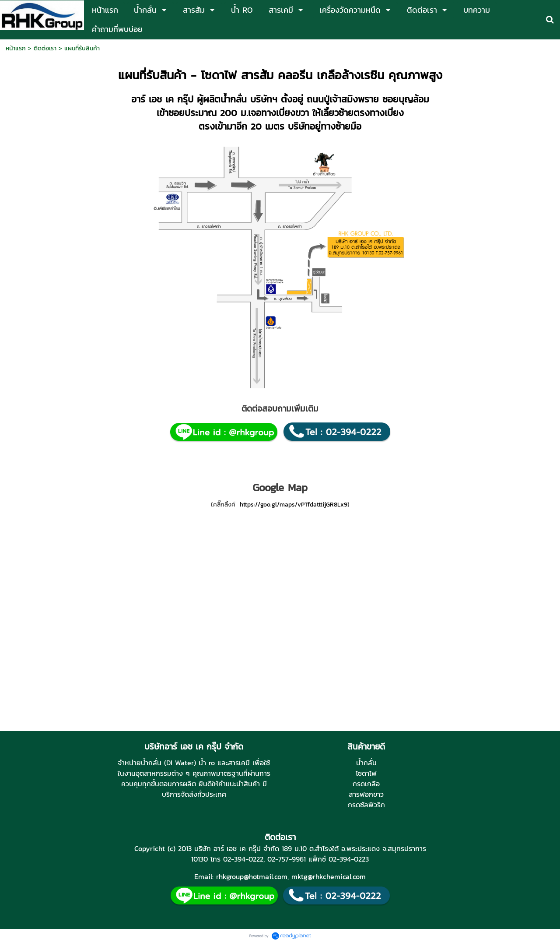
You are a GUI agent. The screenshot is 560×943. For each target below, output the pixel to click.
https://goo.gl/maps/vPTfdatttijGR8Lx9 (294, 505)
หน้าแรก (16, 48)
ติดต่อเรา (45, 48)
